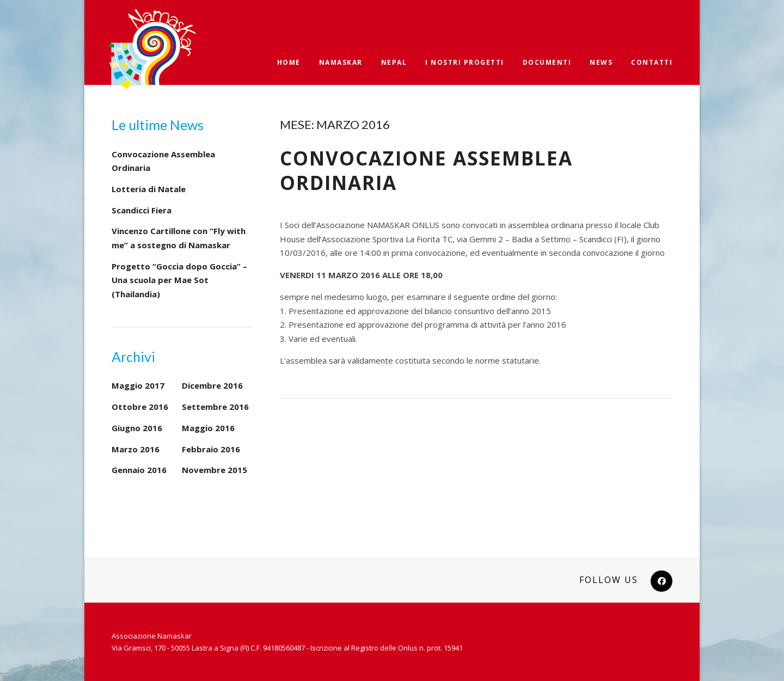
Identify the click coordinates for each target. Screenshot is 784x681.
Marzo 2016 (136, 449)
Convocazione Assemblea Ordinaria (426, 171)
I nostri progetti (465, 62)
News (601, 62)
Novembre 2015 (215, 470)
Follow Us (609, 580)
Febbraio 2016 (211, 449)
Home (289, 62)
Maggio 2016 (208, 428)
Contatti (652, 62)
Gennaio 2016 (139, 470)
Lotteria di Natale (149, 189)
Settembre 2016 (215, 407)
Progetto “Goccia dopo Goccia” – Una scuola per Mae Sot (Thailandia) (179, 280)
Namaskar (341, 62)
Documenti (547, 62)
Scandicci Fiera (142, 210)
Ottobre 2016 (140, 407)
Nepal (394, 62)
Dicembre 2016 (212, 385)
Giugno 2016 (137, 428)
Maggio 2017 (138, 385)
